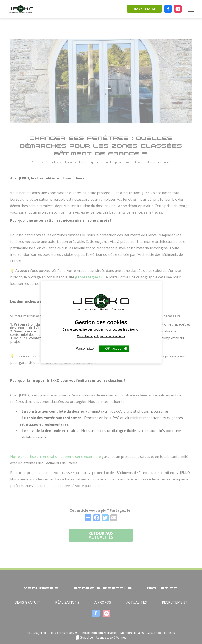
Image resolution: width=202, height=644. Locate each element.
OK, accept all (114, 349)
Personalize (85, 349)
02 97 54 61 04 (144, 9)
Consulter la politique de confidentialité (101, 336)
